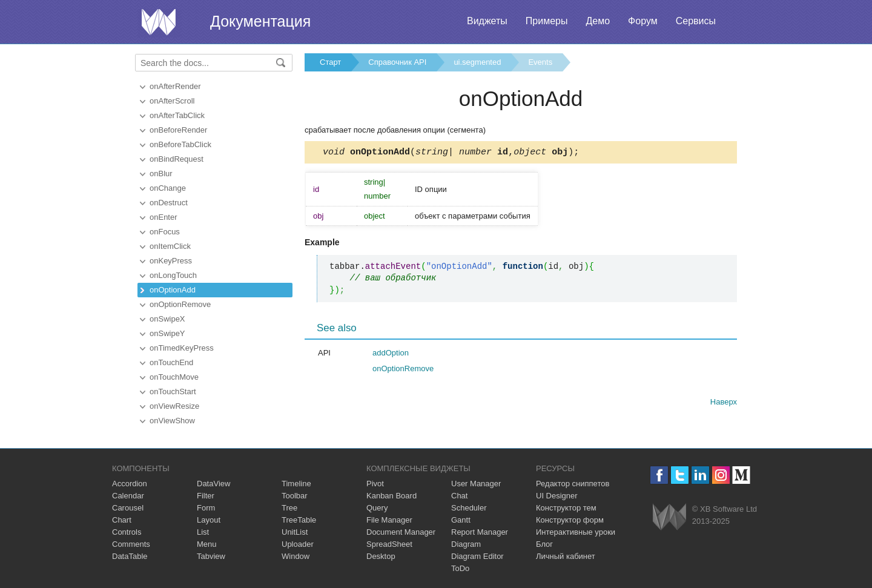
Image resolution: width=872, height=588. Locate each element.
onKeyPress (171, 261)
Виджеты (487, 21)
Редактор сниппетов (573, 484)
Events (540, 62)
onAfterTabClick (177, 115)
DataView (213, 484)
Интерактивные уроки (576, 532)
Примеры (547, 21)
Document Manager (401, 532)
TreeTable (299, 520)
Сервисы (696, 21)
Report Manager (480, 532)
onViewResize (174, 406)
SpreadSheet (389, 544)
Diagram (466, 544)
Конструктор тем (566, 508)
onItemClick (170, 246)
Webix (669, 517)
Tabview (211, 556)
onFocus (165, 232)
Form (206, 508)
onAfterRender (175, 86)
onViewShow (172, 421)
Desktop (381, 556)
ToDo (460, 568)
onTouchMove (174, 377)
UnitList (295, 532)
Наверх (724, 404)
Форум (643, 21)
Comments (131, 544)
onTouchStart (173, 391)
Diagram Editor (477, 556)
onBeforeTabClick (180, 144)
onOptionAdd (173, 290)
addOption (391, 355)
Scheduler (469, 508)
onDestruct (169, 203)
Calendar (128, 496)
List (203, 532)
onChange (168, 188)
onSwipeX (167, 319)
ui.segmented (477, 62)
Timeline (296, 484)
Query (377, 508)
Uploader (298, 544)
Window (296, 556)
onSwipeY (167, 333)
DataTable (130, 556)
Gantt (461, 520)
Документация (260, 21)
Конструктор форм (570, 520)
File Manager (389, 520)
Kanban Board (391, 496)
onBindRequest (177, 159)
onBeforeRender (178, 130)
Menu (207, 544)
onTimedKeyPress (182, 348)
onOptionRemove (180, 304)
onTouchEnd (171, 362)
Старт (330, 62)
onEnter (163, 217)
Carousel (128, 508)
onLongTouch (173, 275)
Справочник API (397, 62)
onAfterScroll (172, 101)
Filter (206, 496)
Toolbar (295, 496)
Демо (598, 21)
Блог (544, 544)
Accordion (130, 484)
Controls (127, 532)
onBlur (161, 173)
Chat (459, 496)
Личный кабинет (566, 556)
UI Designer (557, 496)
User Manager (476, 484)
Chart (122, 520)
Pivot (375, 484)
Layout (209, 520)
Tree (289, 508)
